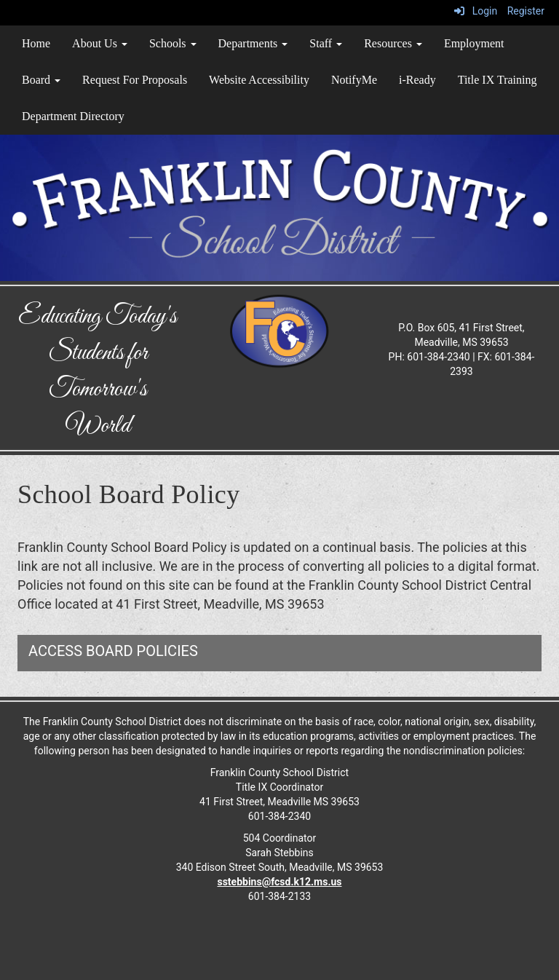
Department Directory (73, 116)
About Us (100, 43)
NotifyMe (354, 80)
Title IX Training (497, 80)
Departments (253, 43)
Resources (393, 43)
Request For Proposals (135, 80)
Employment (474, 43)
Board (41, 80)
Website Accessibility (259, 80)
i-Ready (417, 80)
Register (526, 11)
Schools (173, 43)
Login (476, 11)
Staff (326, 43)
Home (36, 43)
